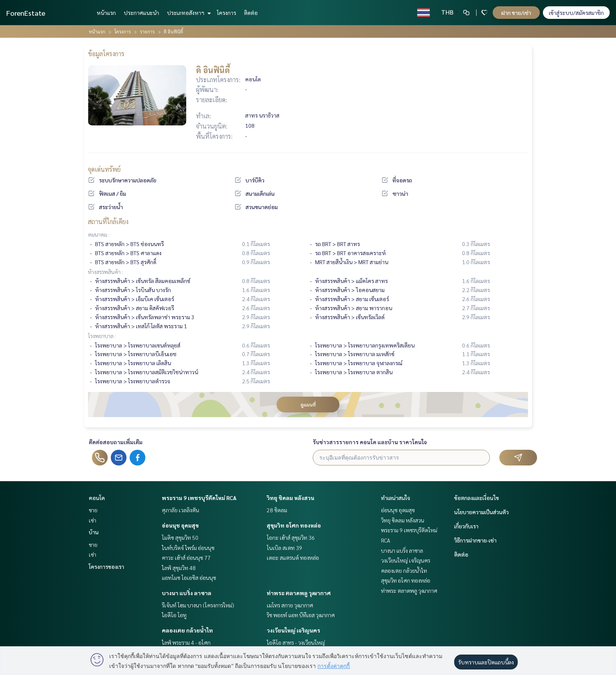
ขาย (93, 510)
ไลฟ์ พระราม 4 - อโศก (186, 642)
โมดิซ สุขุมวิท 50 (180, 537)
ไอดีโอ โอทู (174, 615)
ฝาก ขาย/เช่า (516, 13)
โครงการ (226, 13)
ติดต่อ (251, 13)
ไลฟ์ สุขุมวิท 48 (179, 568)
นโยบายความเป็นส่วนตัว (481, 512)
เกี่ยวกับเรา (466, 526)
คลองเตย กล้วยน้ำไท (187, 630)
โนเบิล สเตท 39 (284, 548)
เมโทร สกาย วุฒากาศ (290, 605)
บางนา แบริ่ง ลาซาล (187, 593)
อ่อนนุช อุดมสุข (180, 525)
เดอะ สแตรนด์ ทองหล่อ (293, 557)
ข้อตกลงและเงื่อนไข (477, 498)
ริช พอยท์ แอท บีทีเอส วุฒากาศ (301, 615)
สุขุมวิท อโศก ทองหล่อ (294, 525)
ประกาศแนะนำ (141, 13)
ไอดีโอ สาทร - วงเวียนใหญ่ (296, 642)
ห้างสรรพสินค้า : (105, 272)
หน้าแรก (106, 13)
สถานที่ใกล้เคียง (108, 222)
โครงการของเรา (106, 566)
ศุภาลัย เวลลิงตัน (181, 510)
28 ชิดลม (277, 510)
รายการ (147, 31)
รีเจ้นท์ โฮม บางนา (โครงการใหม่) (198, 605)
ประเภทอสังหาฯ (188, 13)
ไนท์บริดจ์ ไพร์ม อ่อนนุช (188, 548)
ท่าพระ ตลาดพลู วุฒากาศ (299, 593)
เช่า (93, 520)
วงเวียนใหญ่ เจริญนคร (293, 630)
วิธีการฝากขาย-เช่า (475, 540)
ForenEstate (26, 13)
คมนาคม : (99, 234)
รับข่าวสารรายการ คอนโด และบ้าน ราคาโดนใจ (370, 442)
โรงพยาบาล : (102, 336)
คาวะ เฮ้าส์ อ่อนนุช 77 (186, 557)
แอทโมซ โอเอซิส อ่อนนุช (189, 578)
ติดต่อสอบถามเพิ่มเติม (116, 442)
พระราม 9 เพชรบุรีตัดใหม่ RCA (199, 498)
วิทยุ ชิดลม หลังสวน (291, 498)
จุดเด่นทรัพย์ (104, 169)
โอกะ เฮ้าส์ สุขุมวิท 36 (291, 537)
